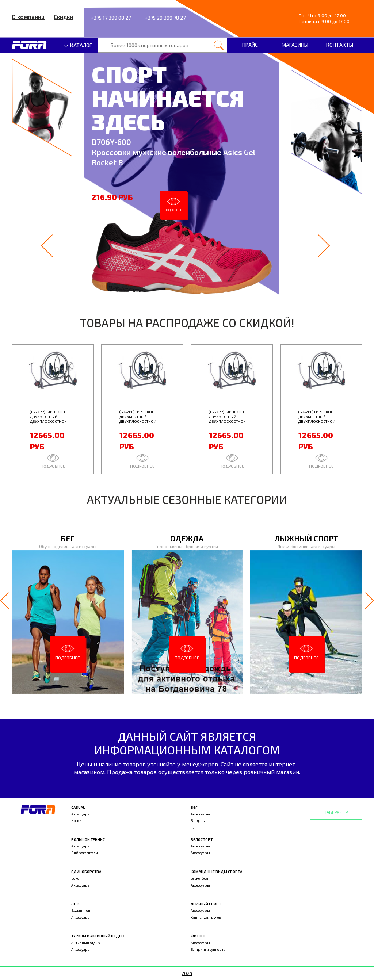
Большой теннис (88, 839)
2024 (187, 973)
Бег (194, 807)
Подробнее (173, 205)
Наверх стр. (336, 812)
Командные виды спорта (216, 872)
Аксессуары (81, 814)
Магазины (295, 45)
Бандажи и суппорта (208, 949)
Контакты (340, 45)
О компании (28, 17)
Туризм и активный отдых (98, 936)
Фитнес (198, 936)
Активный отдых (86, 943)
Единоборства (86, 872)
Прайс (250, 45)
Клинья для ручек (206, 917)
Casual (78, 807)
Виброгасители (85, 853)
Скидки (63, 17)
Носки (76, 820)
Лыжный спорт (206, 904)
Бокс (75, 878)
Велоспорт (202, 839)
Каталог (78, 45)
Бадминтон (81, 910)
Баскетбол (199, 878)
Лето (76, 904)
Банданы (198, 820)
